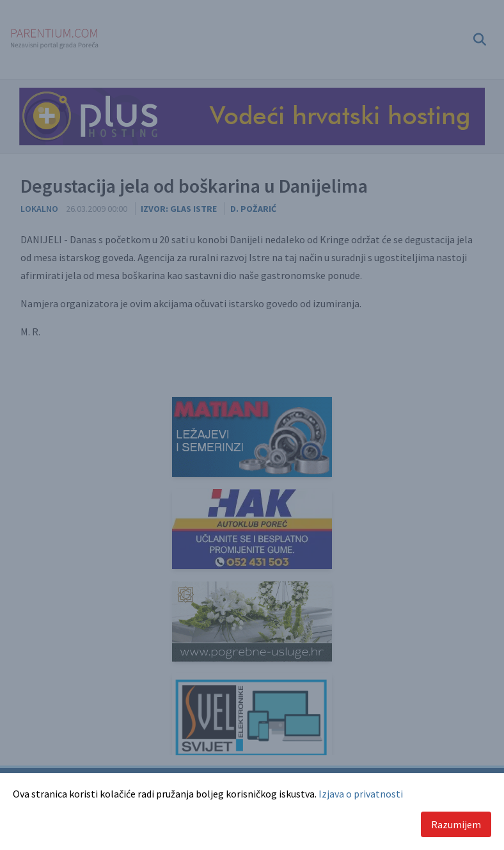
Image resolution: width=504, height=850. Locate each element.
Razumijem (456, 824)
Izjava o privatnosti (361, 794)
